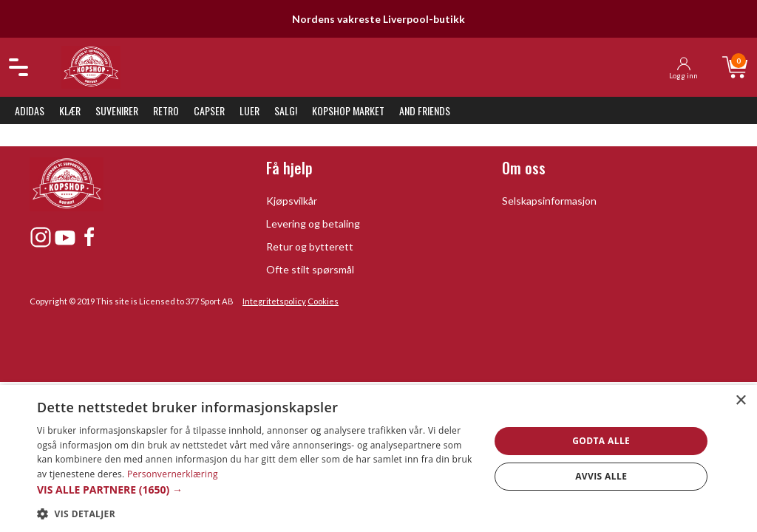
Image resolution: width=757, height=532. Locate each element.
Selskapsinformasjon (549, 201)
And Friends (425, 110)
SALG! (286, 110)
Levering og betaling (313, 224)
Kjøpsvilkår (292, 201)
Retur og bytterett (310, 246)
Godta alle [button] (601, 441)
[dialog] (378, 458)
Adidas (30, 110)
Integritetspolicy (274, 301)
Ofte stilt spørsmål (310, 269)
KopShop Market (348, 110)
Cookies (323, 301)
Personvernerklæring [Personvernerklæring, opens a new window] (173, 474)
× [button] (740, 401)
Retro (166, 110)
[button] (257, 490)
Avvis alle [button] (601, 476)
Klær (70, 110)
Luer (249, 110)
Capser (209, 110)
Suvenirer (117, 110)
